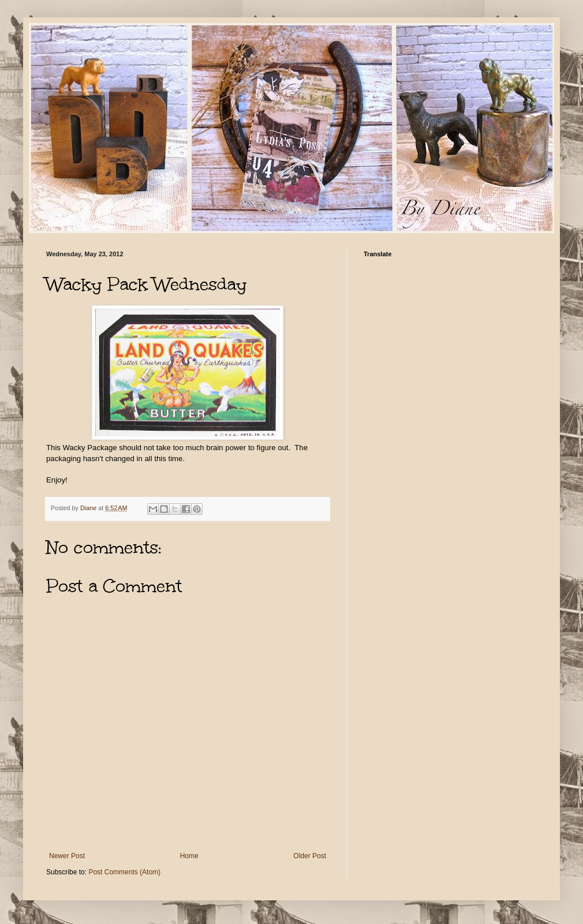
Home (189, 856)
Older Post (310, 856)
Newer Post (67, 856)
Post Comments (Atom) (124, 872)
